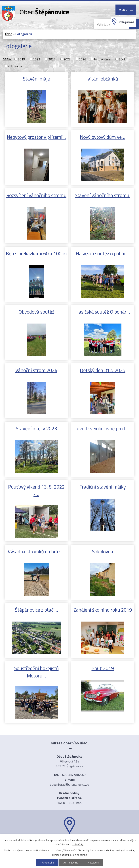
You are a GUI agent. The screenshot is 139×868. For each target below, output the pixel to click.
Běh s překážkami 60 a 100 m (36, 253)
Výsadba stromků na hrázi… (36, 551)
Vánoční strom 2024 (36, 370)
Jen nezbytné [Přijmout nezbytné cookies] (71, 862)
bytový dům (102, 59)
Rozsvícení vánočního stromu (36, 195)
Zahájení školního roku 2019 (103, 610)
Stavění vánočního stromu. (103, 195)
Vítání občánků (103, 79)
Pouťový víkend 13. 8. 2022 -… (36, 490)
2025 (67, 59)
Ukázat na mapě (69, 841)
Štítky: (8, 59)
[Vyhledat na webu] (109, 24)
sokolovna (15, 66)
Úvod (9, 34)
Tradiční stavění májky (103, 487)
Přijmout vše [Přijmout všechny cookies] (47, 862)
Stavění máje (36, 79)
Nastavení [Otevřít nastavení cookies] (93, 862)
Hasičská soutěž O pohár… (103, 312)
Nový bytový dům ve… (103, 137)
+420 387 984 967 (73, 775)
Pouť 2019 (103, 668)
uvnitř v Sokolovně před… (103, 428)
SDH (122, 59)
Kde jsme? (126, 22)
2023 (52, 59)
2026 (83, 59)
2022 (37, 59)
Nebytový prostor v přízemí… (36, 137)
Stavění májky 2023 (36, 428)
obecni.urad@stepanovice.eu (69, 784)
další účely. (78, 844)
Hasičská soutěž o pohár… (103, 253)
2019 (21, 59)
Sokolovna (103, 551)
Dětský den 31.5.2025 (103, 370)
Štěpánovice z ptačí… (36, 610)
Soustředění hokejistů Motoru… (36, 672)
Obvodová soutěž (36, 312)
